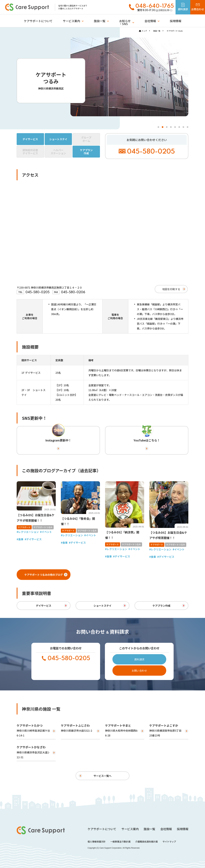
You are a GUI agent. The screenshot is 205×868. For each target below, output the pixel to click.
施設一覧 (100, 21)
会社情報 (150, 21)
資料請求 (139, 659)
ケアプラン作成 (161, 606)
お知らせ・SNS (125, 22)
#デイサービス (33, 539)
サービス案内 (71, 21)
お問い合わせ (139, 671)
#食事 (20, 539)
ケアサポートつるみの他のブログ (46, 575)
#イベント (46, 532)
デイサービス (44, 606)
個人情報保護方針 (97, 842)
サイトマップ (169, 842)
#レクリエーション (28, 532)
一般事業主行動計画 (120, 842)
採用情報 (176, 21)
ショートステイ (102, 606)
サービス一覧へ (102, 776)
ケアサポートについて (38, 21)
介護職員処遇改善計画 (147, 842)
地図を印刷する (171, 289)
